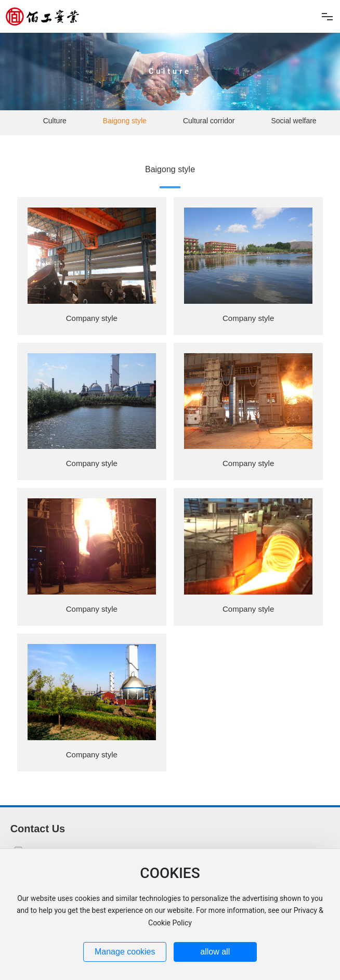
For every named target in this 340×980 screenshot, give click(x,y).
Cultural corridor (209, 121)
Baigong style (125, 121)
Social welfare (294, 121)
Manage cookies (125, 952)
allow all (215, 952)
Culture (170, 72)
